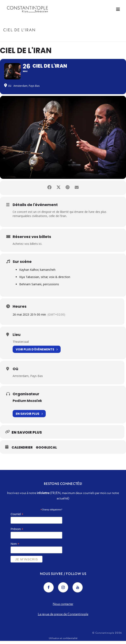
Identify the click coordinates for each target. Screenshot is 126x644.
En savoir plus (29, 417)
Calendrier (22, 450)
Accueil (54, 39)
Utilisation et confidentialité (63, 641)
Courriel (17, 517)
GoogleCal (46, 450)
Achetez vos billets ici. (27, 247)
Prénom (17, 532)
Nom (15, 547)
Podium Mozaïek (27, 404)
